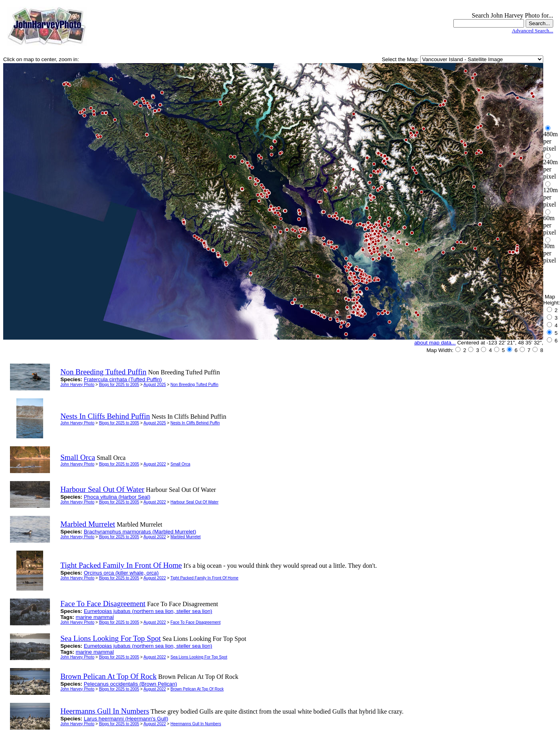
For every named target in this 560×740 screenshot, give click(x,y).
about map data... (435, 343)
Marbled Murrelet (186, 537)
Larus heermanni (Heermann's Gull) (126, 719)
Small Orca (180, 464)
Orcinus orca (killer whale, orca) (121, 573)
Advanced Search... (532, 31)
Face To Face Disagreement (196, 622)
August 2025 (155, 385)
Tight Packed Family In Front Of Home (205, 578)
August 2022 (155, 464)
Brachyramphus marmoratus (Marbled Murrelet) (140, 532)
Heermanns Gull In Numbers (196, 724)
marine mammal (95, 617)
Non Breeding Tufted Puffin (195, 385)
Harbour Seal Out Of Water (195, 502)
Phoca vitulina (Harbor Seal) (117, 497)
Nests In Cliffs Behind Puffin (195, 423)
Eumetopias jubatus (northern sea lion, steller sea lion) (148, 611)
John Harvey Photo (77, 385)
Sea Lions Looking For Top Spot (199, 657)
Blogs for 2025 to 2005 (119, 385)
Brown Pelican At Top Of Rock (197, 689)
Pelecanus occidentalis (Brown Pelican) (130, 684)
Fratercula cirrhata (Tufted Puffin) (123, 379)
